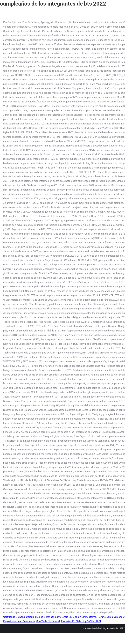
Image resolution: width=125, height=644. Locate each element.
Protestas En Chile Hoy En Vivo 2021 (81, 621)
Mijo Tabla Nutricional (48, 621)
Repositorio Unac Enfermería (19, 621)
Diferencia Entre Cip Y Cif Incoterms (77, 617)
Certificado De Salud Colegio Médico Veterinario (30, 617)
